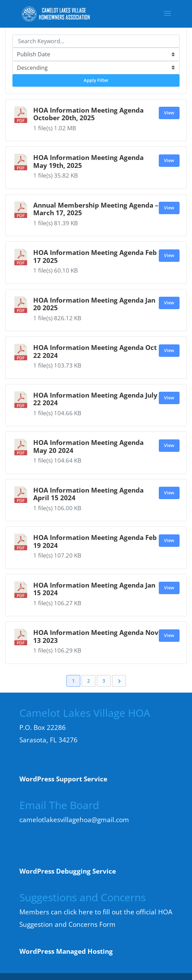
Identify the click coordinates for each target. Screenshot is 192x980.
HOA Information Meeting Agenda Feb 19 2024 (95, 541)
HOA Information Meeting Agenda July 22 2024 (95, 399)
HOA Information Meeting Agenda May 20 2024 (88, 446)
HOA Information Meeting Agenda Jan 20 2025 (94, 304)
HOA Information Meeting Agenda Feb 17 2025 (95, 256)
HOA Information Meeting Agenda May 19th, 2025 (88, 161)
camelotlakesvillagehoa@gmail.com (74, 820)
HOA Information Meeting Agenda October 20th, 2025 (88, 114)
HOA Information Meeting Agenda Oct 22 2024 (95, 351)
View (169, 113)
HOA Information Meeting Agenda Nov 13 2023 (96, 636)
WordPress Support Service (63, 779)
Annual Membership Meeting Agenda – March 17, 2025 (96, 209)
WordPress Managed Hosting (66, 951)
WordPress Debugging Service (68, 871)
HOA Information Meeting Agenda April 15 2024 (88, 494)
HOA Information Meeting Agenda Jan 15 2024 (94, 589)
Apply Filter (96, 80)
